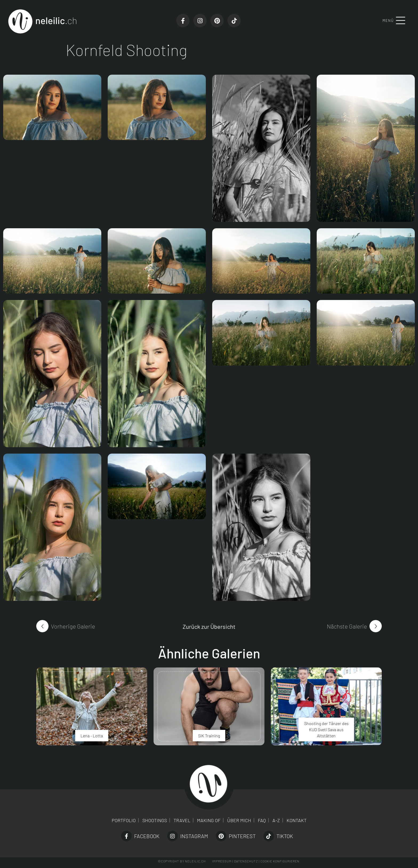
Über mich (239, 820)
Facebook (140, 836)
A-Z (276, 820)
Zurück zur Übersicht (209, 626)
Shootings (155, 820)
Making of (209, 820)
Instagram (188, 836)
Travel (182, 820)
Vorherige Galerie (73, 626)
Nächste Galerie (347, 626)
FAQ (262, 820)
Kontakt (297, 820)
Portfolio (124, 820)
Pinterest (236, 836)
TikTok (278, 836)
